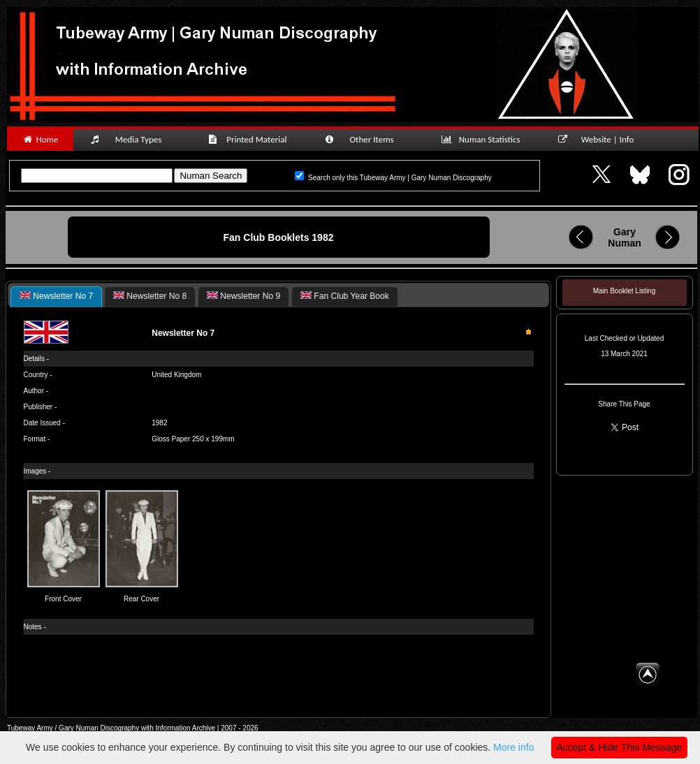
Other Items (367, 139)
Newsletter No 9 (243, 296)
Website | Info (600, 139)
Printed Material (250, 139)
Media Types (132, 139)
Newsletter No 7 (56, 296)
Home (40, 139)
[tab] (57, 297)
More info (513, 747)
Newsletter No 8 (150, 296)
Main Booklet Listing (624, 291)
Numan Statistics (483, 139)
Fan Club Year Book (345, 296)
